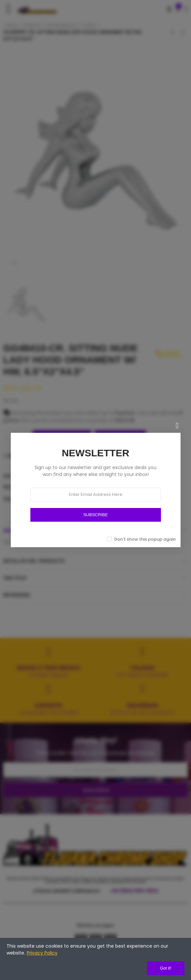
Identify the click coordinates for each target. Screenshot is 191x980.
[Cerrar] (177, 426)
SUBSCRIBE (95, 515)
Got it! (166, 968)
